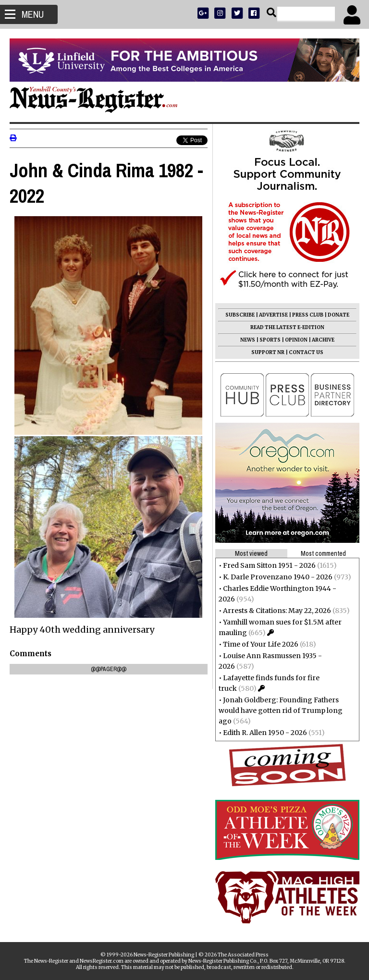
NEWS (248, 340)
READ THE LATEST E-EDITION (287, 327)
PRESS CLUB (308, 315)
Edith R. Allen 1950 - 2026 (265, 733)
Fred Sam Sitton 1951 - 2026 (269, 565)
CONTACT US (306, 352)
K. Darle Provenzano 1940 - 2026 (278, 577)
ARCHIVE (323, 340)
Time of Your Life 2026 (261, 644)
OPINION (296, 340)
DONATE (338, 315)
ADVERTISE (273, 315)
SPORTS (270, 340)
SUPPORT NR (268, 352)
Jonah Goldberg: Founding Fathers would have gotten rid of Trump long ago (281, 710)
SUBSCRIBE (240, 315)
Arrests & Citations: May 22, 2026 (277, 611)
